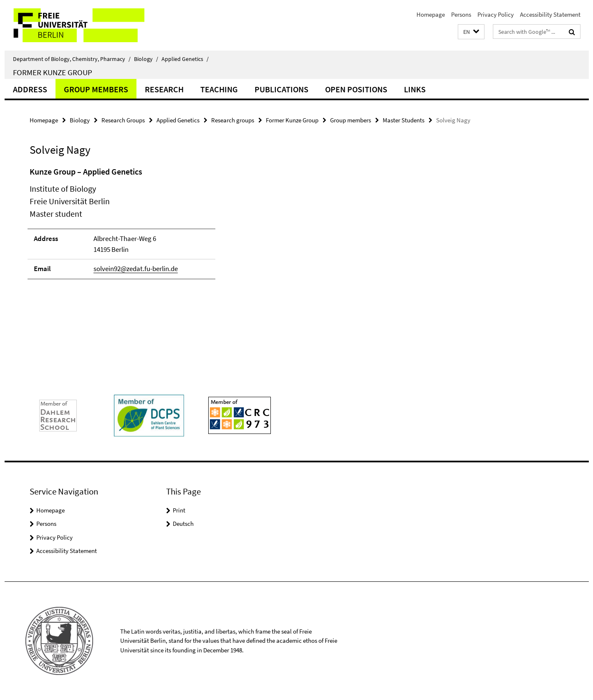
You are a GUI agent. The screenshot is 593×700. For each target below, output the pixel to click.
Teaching (219, 89)
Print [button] (179, 510)
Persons (461, 14)
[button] (471, 32)
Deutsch (183, 524)
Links (415, 89)
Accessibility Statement (550, 14)
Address (30, 89)
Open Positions (356, 89)
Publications (281, 89)
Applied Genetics (185, 59)
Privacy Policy (496, 14)
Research (164, 89)
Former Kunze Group (53, 72)
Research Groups (123, 120)
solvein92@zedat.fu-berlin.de (136, 269)
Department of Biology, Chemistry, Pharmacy (72, 59)
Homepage (431, 14)
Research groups (233, 120)
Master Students (404, 120)
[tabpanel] (183, 227)
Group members (96, 89)
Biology (146, 59)
